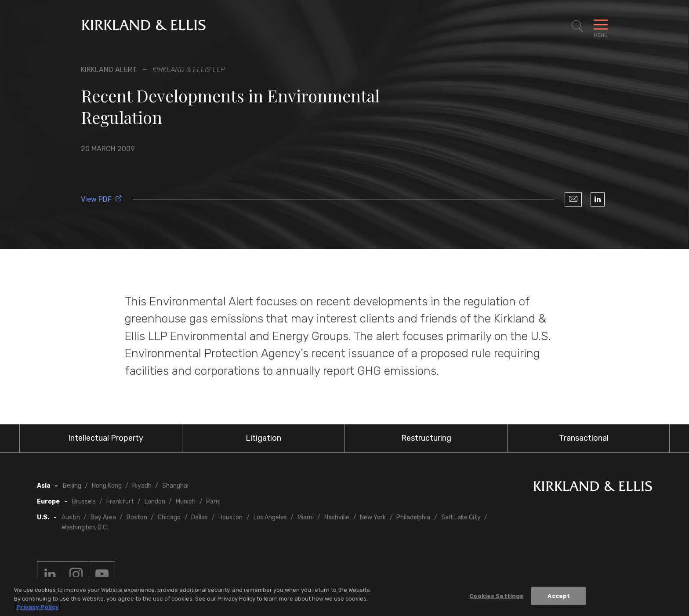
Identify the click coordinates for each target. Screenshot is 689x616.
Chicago (169, 517)
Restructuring (426, 438)
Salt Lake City (461, 517)
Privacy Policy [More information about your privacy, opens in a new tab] (38, 607)
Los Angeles (270, 517)
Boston (137, 517)
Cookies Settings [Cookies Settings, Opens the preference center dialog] (496, 596)
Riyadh (142, 486)
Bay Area (103, 517)
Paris (213, 502)
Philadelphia (413, 517)
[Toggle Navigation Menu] (601, 26)
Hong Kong (107, 486)
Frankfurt (120, 502)
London (155, 502)
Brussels (84, 502)
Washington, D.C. (85, 527)
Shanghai (175, 486)
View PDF (102, 199)
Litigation (263, 438)
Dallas (199, 517)
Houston (230, 517)
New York (373, 517)
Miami (306, 517)
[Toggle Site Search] (577, 26)
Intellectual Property (106, 438)
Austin (71, 517)
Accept (559, 596)
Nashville (337, 517)
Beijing (72, 486)
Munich (186, 502)
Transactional (584, 438)
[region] (344, 596)
